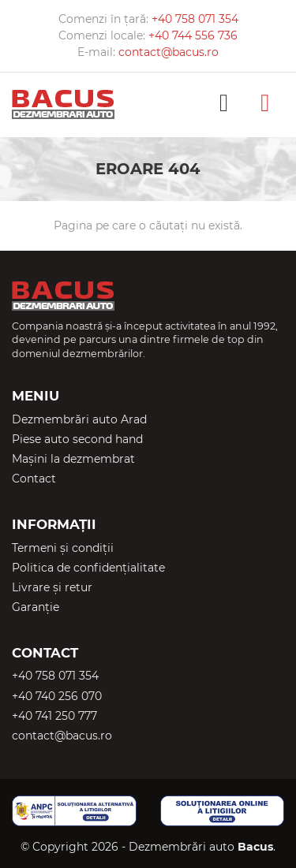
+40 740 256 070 (57, 696)
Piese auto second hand (77, 439)
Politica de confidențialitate (88, 568)
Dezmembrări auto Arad (79, 419)
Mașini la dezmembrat (73, 459)
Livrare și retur (52, 587)
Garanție (36, 607)
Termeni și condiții (63, 548)
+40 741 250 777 (54, 716)
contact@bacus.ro (169, 52)
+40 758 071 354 (195, 19)
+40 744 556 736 (193, 35)
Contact (34, 479)
